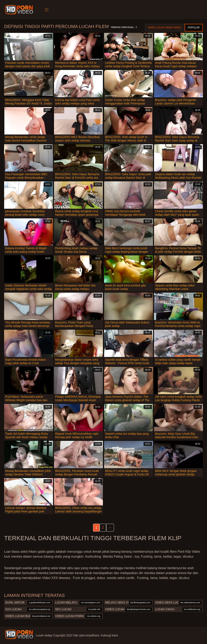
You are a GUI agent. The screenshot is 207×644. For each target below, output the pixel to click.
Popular (194, 28)
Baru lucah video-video (165, 28)
